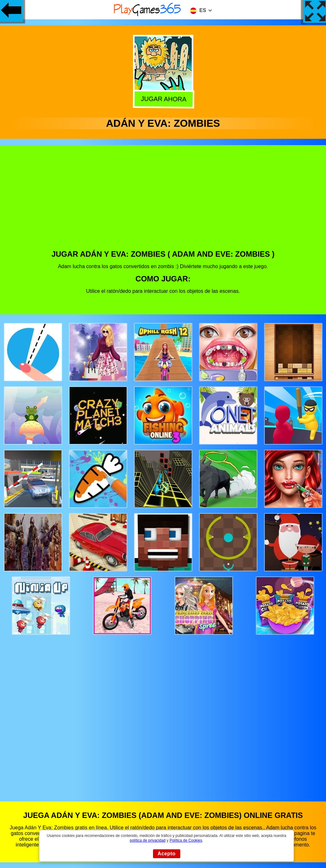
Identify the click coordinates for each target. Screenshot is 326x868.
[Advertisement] (163, 202)
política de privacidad (148, 840)
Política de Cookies (186, 840)
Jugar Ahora (162, 99)
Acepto (166, 854)
